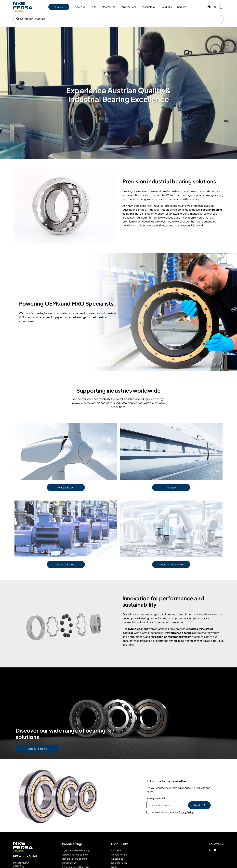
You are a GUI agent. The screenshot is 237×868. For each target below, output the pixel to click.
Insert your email (156, 798)
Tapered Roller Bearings (75, 854)
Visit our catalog (38, 749)
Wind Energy (66, 487)
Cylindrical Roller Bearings (76, 850)
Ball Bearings (69, 863)
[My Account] (215, 7)
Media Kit (116, 850)
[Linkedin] (210, 850)
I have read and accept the (172, 812)
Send (199, 805)
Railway (171, 487)
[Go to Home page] (23, 7)
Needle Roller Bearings (74, 859)
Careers (182, 7)
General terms (119, 854)
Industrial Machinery (171, 564)
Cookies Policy (119, 863)
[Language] (209, 7)
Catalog (59, 7)
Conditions (117, 859)
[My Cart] (221, 7)
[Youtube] (215, 850)
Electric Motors (66, 564)
